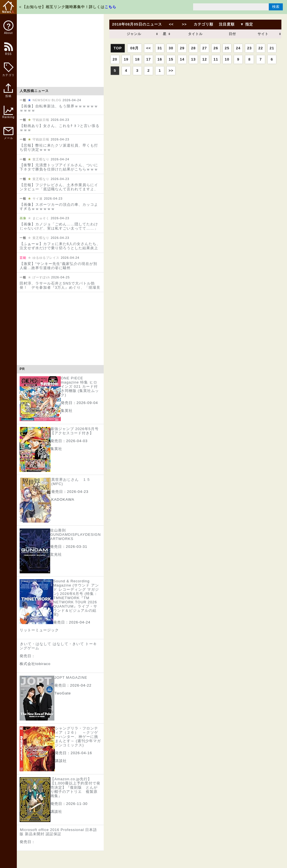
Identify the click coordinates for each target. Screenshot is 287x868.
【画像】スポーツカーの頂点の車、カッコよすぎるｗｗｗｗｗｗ (59, 207)
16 (160, 59)
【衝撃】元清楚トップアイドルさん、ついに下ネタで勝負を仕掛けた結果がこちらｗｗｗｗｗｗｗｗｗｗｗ (59, 169)
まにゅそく (41, 218)
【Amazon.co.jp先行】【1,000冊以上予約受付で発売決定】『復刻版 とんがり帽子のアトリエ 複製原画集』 (75, 787)
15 (171, 59)
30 (171, 48)
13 (193, 59)
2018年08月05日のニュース (137, 24)
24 (238, 48)
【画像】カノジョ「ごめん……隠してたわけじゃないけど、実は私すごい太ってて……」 (59, 226)
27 (205, 48)
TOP (118, 48)
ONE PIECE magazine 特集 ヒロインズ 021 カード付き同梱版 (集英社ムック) (80, 386)
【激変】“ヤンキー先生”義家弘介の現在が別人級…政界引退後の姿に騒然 (58, 266)
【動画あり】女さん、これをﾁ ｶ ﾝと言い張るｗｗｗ (60, 128)
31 (160, 48)
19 (126, 59)
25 (227, 48)
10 (227, 59)
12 (205, 59)
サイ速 (38, 198)
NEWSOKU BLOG (47, 100)
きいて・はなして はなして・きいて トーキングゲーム (58, 646)
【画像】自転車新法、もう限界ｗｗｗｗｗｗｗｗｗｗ (59, 108)
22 (261, 48)
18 (137, 59)
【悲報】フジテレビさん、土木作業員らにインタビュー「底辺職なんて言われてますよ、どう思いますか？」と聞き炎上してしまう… (59, 189)
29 (182, 48)
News (9, 7)
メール (8, 133)
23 (249, 48)
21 (272, 48)
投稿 (8, 93)
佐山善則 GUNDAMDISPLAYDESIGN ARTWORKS (76, 535)
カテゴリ (8, 70)
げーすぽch (41, 277)
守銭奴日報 (41, 120)
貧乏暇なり (41, 159)
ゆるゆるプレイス (46, 258)
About (8, 27)
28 (193, 48)
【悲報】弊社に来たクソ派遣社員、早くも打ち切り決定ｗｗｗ (59, 147)
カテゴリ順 (203, 24)
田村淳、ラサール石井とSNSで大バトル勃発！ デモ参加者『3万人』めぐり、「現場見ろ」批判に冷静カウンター (60, 288)
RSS (8, 52)
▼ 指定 (247, 24)
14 (182, 59)
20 (115, 59)
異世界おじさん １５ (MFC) (71, 482)
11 (216, 59)
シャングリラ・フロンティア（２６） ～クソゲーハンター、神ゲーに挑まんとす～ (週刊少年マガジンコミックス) (78, 737)
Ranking (8, 112)
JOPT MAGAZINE (71, 677)
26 (216, 48)
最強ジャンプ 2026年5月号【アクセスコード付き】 (75, 431)
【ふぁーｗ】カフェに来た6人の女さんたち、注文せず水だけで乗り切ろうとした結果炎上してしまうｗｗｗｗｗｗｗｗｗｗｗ (60, 248)
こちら (110, 7)
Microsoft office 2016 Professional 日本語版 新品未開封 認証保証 (58, 832)
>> (184, 24)
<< (171, 24)
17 (149, 59)
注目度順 (227, 24)
